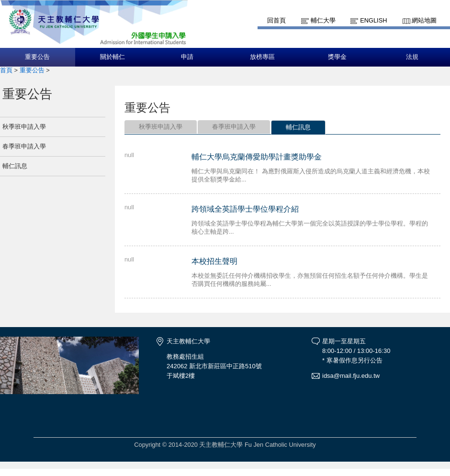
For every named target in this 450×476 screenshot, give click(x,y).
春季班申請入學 (24, 146)
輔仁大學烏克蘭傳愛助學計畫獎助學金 (257, 157)
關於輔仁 (112, 57)
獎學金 (337, 57)
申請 (187, 57)
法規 (412, 57)
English (373, 20)
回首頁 (276, 20)
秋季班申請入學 (24, 127)
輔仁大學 (323, 20)
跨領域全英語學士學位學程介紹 (245, 209)
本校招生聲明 (214, 261)
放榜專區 (262, 57)
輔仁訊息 (15, 166)
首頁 (6, 70)
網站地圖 (424, 20)
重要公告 (37, 57)
